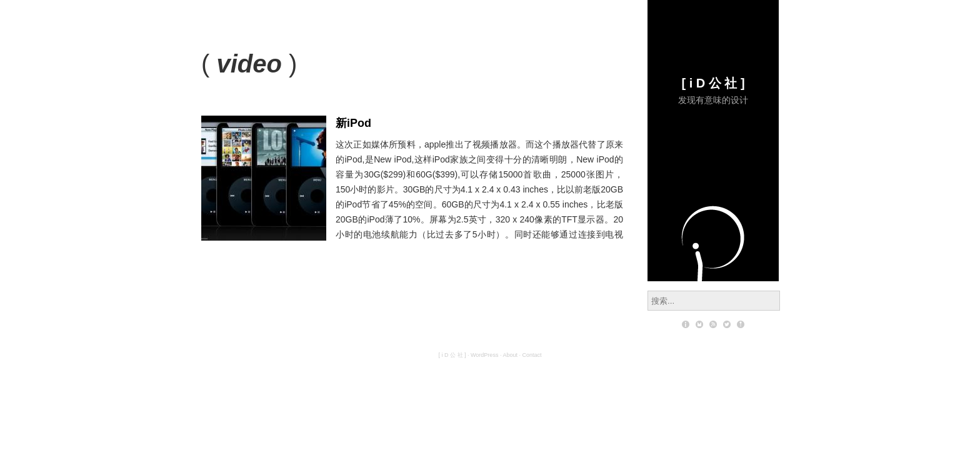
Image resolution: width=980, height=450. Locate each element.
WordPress (484, 355)
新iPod (353, 123)
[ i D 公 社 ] (713, 83)
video (249, 64)
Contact (532, 355)
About (510, 355)
